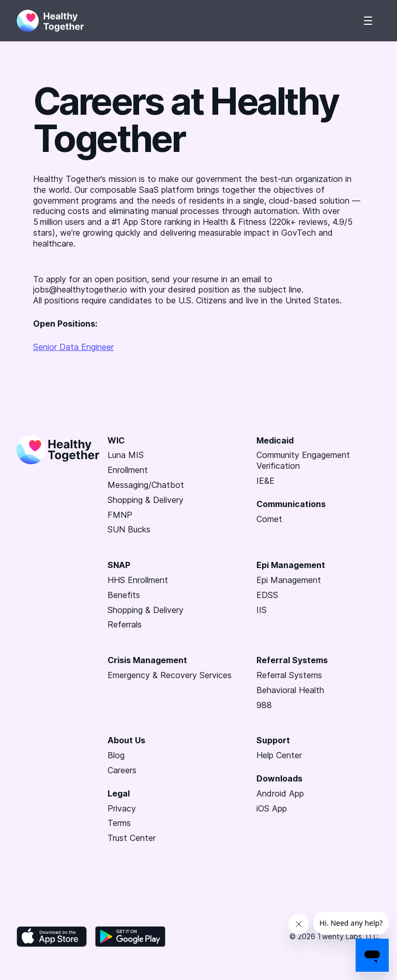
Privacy (122, 808)
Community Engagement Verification (303, 460)
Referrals (125, 624)
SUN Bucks (129, 529)
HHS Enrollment (138, 580)
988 (264, 705)
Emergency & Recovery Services (170, 675)
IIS (262, 610)
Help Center (279, 755)
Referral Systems (289, 675)
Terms (119, 823)
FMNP (120, 515)
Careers (122, 770)
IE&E (265, 481)
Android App (280, 793)
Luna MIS (126, 455)
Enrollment (128, 470)
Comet (269, 519)
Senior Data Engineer (73, 347)
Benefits (124, 595)
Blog (116, 755)
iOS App (272, 808)
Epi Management (289, 580)
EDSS (267, 595)
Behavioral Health (290, 690)
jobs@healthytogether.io (80, 289)
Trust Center (132, 838)
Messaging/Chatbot (146, 485)
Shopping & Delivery (146, 500)
